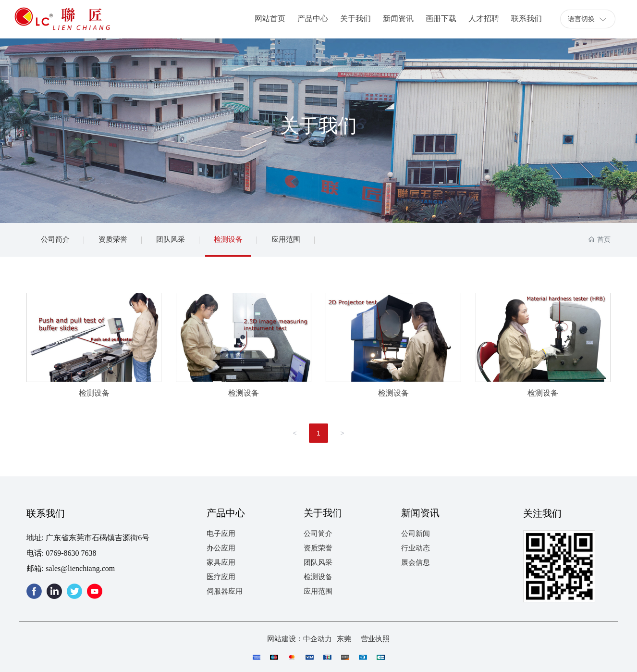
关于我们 (318, 126)
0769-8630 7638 (71, 553)
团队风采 (171, 240)
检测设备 (228, 240)
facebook (34, 591)
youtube (95, 591)
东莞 (344, 639)
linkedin (54, 591)
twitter (74, 591)
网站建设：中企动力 (300, 639)
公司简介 (55, 240)
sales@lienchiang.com (80, 568)
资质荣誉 (113, 240)
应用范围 (286, 240)
